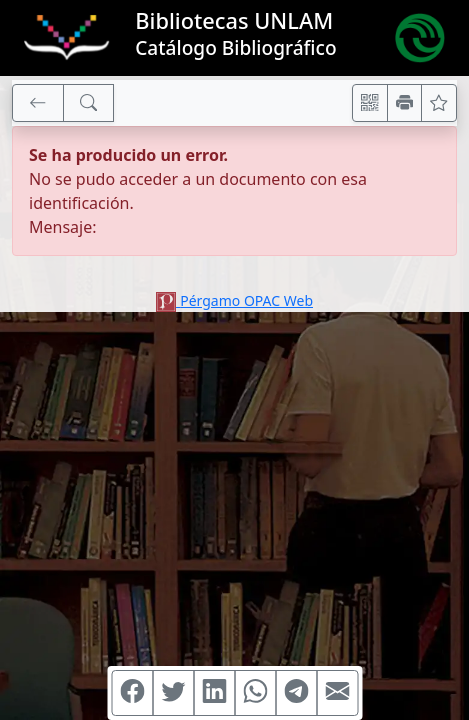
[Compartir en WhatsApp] (255, 693)
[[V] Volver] (38, 103)
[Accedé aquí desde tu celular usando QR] (370, 103)
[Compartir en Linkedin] (214, 693)
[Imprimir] (405, 103)
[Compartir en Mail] (337, 693)
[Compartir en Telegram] (296, 693)
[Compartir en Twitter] (173, 693)
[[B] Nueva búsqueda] (89, 103)
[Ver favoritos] (439, 103)
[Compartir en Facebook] (132, 693)
